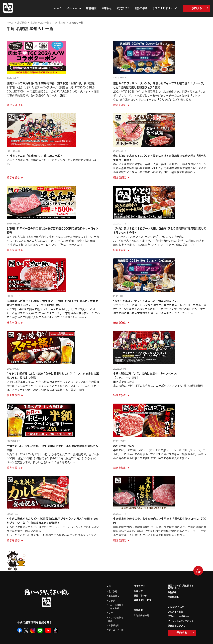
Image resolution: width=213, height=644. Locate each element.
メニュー (72, 8)
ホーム (58, 8)
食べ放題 (113, 591)
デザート (113, 613)
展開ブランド (140, 595)
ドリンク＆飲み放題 (116, 619)
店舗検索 (91, 8)
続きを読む (15, 105)
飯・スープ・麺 (116, 630)
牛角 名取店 (59, 23)
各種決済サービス (143, 600)
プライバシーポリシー (179, 616)
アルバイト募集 (175, 612)
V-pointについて (176, 607)
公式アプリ (123, 8)
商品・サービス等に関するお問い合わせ (181, 587)
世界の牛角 (141, 8)
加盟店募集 (173, 597)
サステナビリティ (163, 8)
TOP (198, 571)
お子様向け (114, 625)
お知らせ (106, 8)
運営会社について (176, 626)
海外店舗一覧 (142, 615)
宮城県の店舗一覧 (40, 23)
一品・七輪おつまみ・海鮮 (116, 607)
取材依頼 (172, 592)
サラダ (112, 600)
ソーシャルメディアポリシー (182, 621)
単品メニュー (115, 596)
